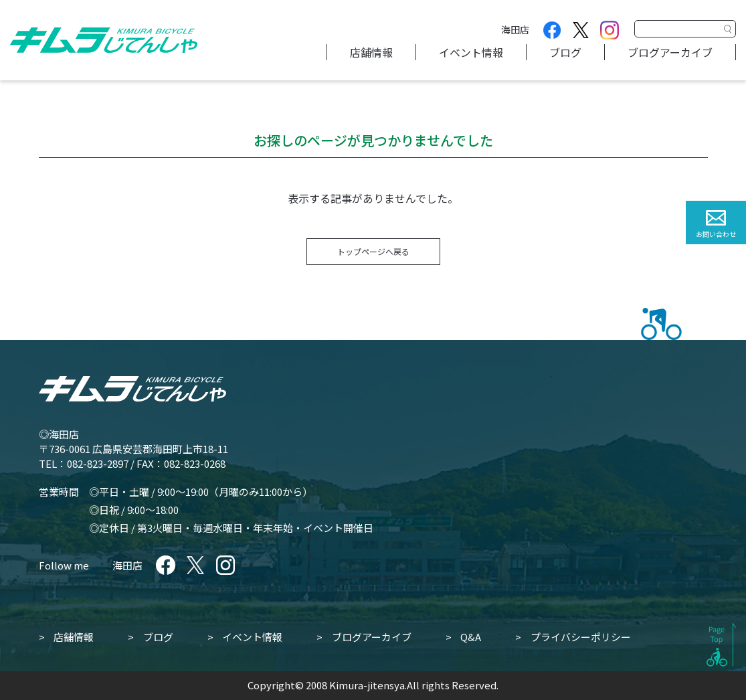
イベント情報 (471, 52)
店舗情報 (371, 52)
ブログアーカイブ (670, 52)
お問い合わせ (716, 234)
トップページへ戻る (373, 251)
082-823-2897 (98, 463)
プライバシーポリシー (581, 637)
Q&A (471, 637)
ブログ (565, 52)
